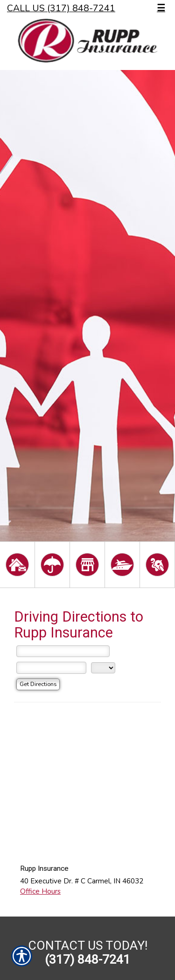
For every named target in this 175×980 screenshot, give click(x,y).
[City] (51, 668)
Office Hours (40, 891)
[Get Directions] (38, 684)
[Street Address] (63, 651)
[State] (103, 668)
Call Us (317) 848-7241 (61, 8)
